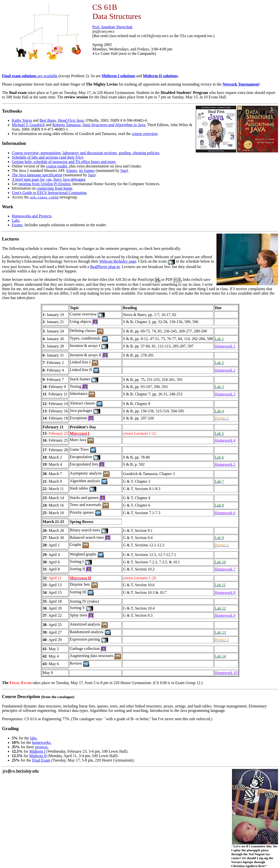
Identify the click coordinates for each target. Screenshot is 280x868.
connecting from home (54, 188)
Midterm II (38, 756)
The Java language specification (37, 175)
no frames (87, 171)
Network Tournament (241, 84)
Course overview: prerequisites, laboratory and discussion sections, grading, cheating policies (86, 153)
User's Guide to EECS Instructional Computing (49, 193)
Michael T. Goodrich (28, 125)
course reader (57, 166)
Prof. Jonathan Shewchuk (112, 27)
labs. (34, 738)
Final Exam (41, 760)
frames (72, 171)
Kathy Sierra (22, 120)
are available (30, 76)
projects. (42, 747)
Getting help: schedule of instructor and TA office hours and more (64, 162)
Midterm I (37, 751)
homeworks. (42, 742)
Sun (124, 171)
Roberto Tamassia (66, 125)
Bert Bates (48, 120)
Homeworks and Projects (32, 216)
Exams (17, 225)
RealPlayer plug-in (105, 267)
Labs (16, 220)
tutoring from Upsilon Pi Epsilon (44, 184)
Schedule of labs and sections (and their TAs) (47, 157)
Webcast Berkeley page (118, 261)
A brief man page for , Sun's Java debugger (49, 179)
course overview (145, 134)
